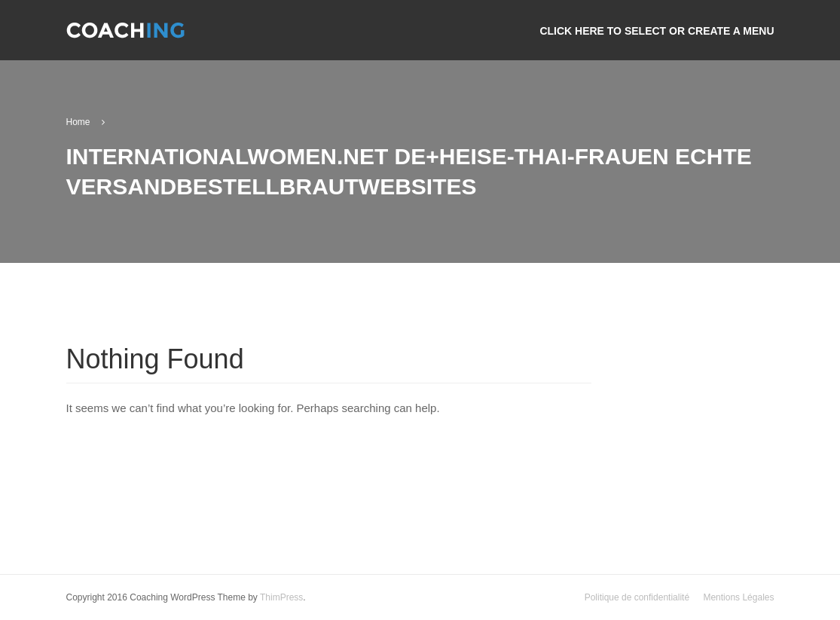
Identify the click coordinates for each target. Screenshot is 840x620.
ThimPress (281, 597)
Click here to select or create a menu (657, 31)
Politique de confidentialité (637, 597)
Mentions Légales (738, 597)
